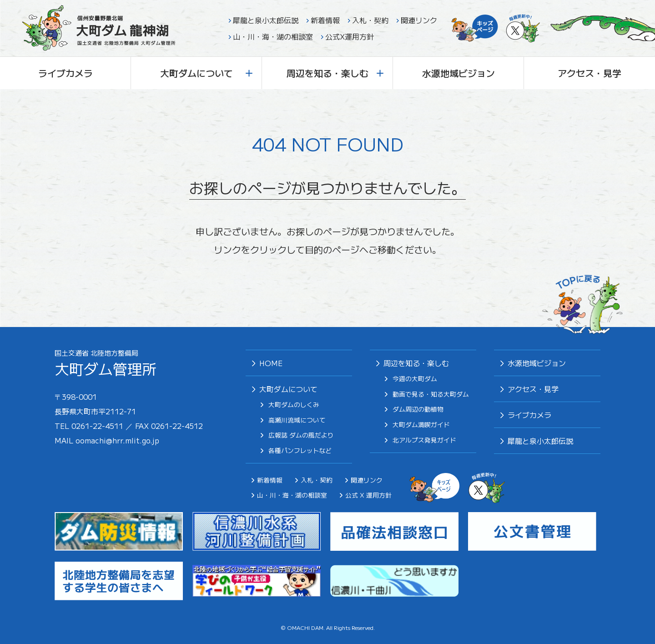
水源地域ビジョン (458, 73)
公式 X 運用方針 (368, 495)
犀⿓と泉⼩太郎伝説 (540, 441)
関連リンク (419, 20)
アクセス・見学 (589, 73)
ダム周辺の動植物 (418, 409)
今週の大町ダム (415, 379)
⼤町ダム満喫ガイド (421, 425)
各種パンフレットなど (300, 451)
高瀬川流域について (297, 420)
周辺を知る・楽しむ (335, 73)
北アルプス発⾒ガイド (424, 440)
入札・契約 (370, 20)
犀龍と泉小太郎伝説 (266, 20)
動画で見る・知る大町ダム (431, 394)
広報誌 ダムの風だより (301, 435)
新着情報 (325, 20)
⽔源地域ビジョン (537, 363)
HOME (271, 363)
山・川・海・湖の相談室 (273, 36)
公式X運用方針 (350, 36)
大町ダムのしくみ (294, 405)
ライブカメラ (65, 73)
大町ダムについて (207, 73)
